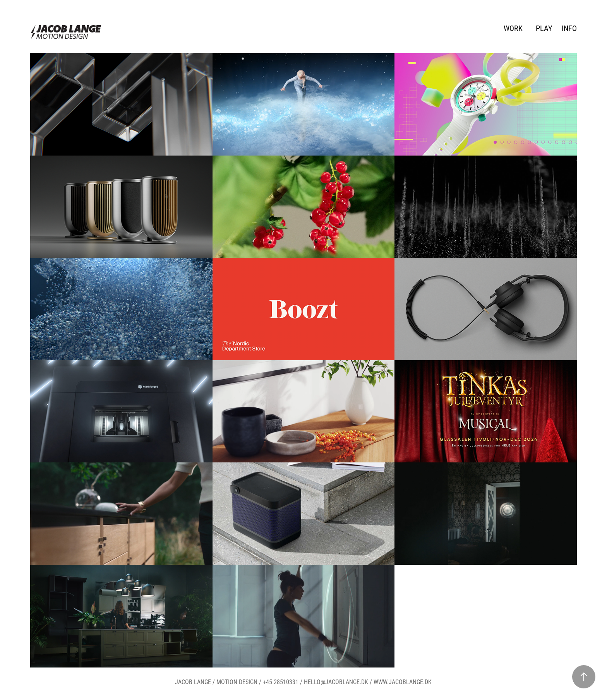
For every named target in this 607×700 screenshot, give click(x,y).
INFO (569, 28)
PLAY (544, 28)
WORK (513, 28)
